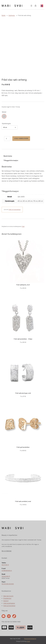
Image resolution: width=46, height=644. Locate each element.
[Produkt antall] (7, 139)
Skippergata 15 (6, 576)
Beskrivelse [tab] (8, 156)
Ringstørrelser (7, 598)
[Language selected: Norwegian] (42, 6)
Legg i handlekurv (21, 139)
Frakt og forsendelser (15, 210)
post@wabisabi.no (7, 570)
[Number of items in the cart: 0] (36, 6)
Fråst (23, 226)
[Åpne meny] (31, 6)
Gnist (28, 641)
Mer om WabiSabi (7, 551)
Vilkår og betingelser (9, 603)
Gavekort (6, 601)
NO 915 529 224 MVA (8, 584)
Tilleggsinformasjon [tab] (11, 160)
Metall (4, 112)
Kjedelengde (6, 124)
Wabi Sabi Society (8, 596)
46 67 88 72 (5, 565)
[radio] (4, 116)
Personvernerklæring (30, 639)
